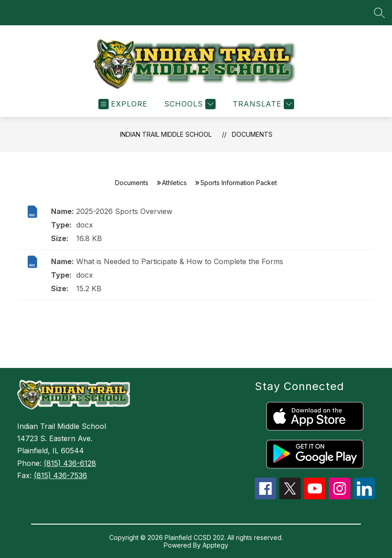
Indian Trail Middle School (166, 134)
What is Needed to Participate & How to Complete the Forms (180, 261)
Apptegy (215, 545)
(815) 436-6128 (70, 463)
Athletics (174, 183)
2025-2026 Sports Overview (124, 211)
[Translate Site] (262, 104)
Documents (252, 134)
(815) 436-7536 (60, 475)
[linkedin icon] (364, 497)
